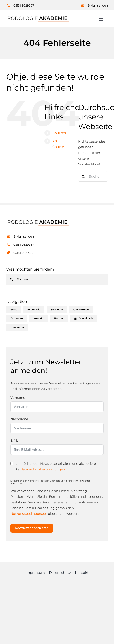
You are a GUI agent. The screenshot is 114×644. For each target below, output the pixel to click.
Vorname (18, 398)
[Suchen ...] (57, 279)
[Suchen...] (93, 176)
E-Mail (15, 440)
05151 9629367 (24, 5)
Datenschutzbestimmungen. (43, 469)
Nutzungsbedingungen (29, 514)
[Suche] (83, 176)
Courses (59, 133)
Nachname (19, 419)
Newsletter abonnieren (32, 528)
